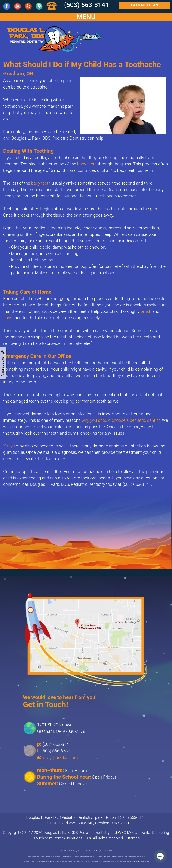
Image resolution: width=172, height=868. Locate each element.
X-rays (9, 446)
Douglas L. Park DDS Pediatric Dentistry (77, 832)
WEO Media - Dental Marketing (143, 832)
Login (145, 5)
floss (8, 318)
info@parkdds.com (60, 758)
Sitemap (133, 838)
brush (146, 311)
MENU (86, 17)
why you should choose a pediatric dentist (121, 420)
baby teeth (87, 164)
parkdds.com (106, 817)
